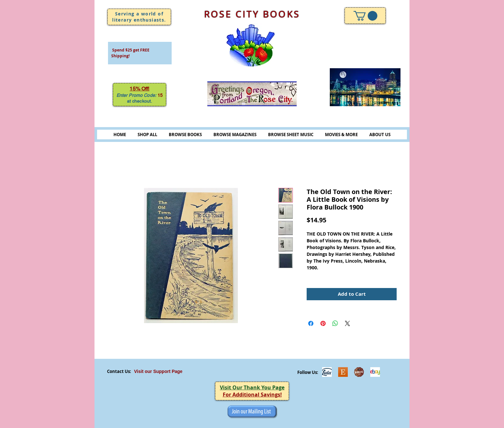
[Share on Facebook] (311, 323)
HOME (120, 135)
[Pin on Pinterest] (323, 323)
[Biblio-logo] (359, 372)
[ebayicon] (375, 372)
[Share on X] (347, 323)
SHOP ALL (147, 135)
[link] (365, 16)
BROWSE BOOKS (185, 135)
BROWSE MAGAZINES (235, 135)
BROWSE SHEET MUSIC (291, 135)
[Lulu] (327, 372)
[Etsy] (343, 372)
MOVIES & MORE (341, 135)
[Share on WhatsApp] (335, 323)
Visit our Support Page (158, 371)
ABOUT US (380, 135)
